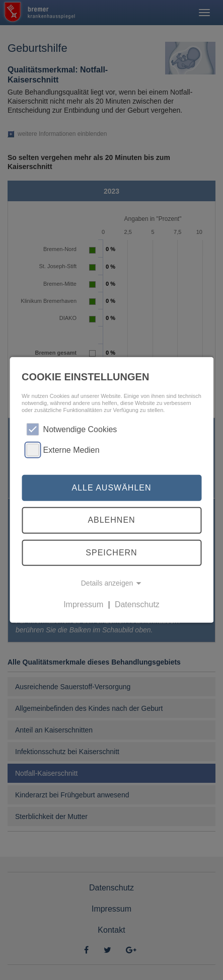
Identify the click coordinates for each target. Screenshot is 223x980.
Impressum (83, 604)
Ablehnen (111, 520)
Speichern (111, 553)
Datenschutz (137, 604)
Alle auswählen (111, 488)
